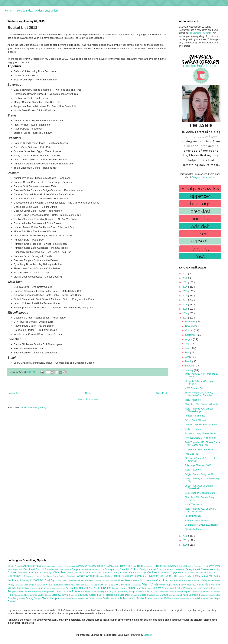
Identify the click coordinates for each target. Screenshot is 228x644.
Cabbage (110, 569)
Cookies (153, 572)
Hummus (38, 585)
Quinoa (152, 592)
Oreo (123, 588)
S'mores (34, 595)
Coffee (87, 573)
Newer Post (14, 393)
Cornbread (193, 573)
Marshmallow (180, 585)
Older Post (161, 393)
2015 (185, 309)
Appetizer (30, 566)
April (188, 357)
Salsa (55, 595)
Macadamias (136, 585)
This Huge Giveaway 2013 (198, 465)
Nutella (75, 588)
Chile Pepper (35, 573)
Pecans (207, 588)
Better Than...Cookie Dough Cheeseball (199, 487)
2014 (185, 313)
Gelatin (71, 580)
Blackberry (199, 566)
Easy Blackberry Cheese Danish (201, 433)
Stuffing (23, 598)
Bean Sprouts (150, 566)
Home (8, 11)
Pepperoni (216, 588)
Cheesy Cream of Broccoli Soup (201, 425)
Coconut (78, 573)
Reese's (197, 592)
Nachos (59, 588)
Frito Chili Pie (191, 454)
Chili (45, 573)
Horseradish (20, 585)
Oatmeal (84, 588)
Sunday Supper (34, 598)
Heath (197, 580)
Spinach (184, 595)
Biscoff (182, 566)
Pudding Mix (111, 592)
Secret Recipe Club (109, 595)
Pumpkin (133, 592)
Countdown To (17, 576)
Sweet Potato (66, 598)
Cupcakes (139, 576)
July (188, 344)
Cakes (135, 569)
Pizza (55, 592)
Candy (143, 569)
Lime (122, 585)
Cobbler (70, 573)
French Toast (62, 580)
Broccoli (41, 569)
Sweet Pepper (51, 598)
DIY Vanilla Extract (194, 529)
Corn (185, 573)
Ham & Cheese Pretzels (197, 521)
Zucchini (12, 601)
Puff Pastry (123, 592)
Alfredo (11, 566)
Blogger (148, 635)
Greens (136, 580)
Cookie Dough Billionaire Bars (200, 493)
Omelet (98, 588)
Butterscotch (98, 569)
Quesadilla (143, 592)
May (188, 352)
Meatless (192, 585)
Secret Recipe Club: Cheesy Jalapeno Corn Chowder (199, 394)
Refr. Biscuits (207, 592)
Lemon (104, 585)
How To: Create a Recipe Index (200, 438)
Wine (200, 598)
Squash (205, 595)
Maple (169, 585)
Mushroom (51, 588)
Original (131, 588)
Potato (76, 591)
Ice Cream (48, 585)
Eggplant (189, 576)
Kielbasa (80, 585)
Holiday (204, 580)
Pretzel (84, 592)
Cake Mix (125, 569)
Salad (41, 595)
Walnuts (176, 598)
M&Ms (128, 585)
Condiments (127, 573)
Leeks (97, 585)
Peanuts (188, 588)
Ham (171, 580)
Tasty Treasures (193, 400)
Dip (162, 576)
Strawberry (13, 598)
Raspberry (188, 592)
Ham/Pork (179, 580)
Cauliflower (180, 569)
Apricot (56, 566)
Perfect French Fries (195, 416)
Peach (165, 588)
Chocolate (60, 572)
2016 (185, 305)
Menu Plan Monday (209, 585)
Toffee (74, 598)
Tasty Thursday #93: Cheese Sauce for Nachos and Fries (203, 444)
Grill (142, 580)
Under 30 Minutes (138, 598)
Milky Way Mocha (194, 504)
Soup (165, 595)
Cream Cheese (87, 576)
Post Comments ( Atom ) (34, 408)
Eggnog (181, 576)
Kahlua (67, 585)
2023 (185, 274)
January (190, 370)
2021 (185, 282)
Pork (69, 592)
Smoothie (135, 595)
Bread (217, 566)
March (189, 361)
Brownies (50, 569)
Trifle (112, 598)
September (191, 335)
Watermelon (185, 598)
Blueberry (209, 566)
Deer (147, 576)
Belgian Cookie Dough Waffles (200, 474)
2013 (185, 318)
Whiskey (193, 598)
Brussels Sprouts (64, 569)
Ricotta (17, 595)
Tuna (117, 598)
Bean (141, 566)
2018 (185, 296)
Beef (159, 566)
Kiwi (87, 585)
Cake (117, 570)
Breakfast (30, 569)
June (188, 348)
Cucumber (128, 576)
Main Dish (150, 584)
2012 (185, 536)
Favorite (37, 580)
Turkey (124, 598)
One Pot (107, 588)
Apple (39, 566)
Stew (218, 595)
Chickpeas (23, 573)
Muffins (43, 588)
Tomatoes (99, 598)
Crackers (39, 576)
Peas (200, 588)
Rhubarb (217, 592)
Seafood (94, 595)
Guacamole (151, 580)
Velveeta (154, 598)
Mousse (35, 588)
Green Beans (125, 580)
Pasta (158, 588)
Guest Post (162, 580)
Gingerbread (80, 580)
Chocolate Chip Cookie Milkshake (202, 404)
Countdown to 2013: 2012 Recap (201, 525)
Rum (27, 595)
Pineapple (47, 592)
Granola (114, 580)
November (191, 326)
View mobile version (88, 399)
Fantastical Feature (211, 576)
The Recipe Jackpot (200, 33)
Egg (175, 576)
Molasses (27, 588)
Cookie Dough (140, 573)
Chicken (13, 572)
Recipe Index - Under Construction (37, 11)
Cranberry (48, 576)
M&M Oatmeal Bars (195, 388)
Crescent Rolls (103, 576)
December (191, 322)
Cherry (217, 569)
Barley (117, 566)
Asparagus (82, 566)
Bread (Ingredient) (15, 570)
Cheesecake (208, 569)
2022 (185, 278)
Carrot (161, 569)
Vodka (161, 598)
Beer (165, 566)
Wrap (206, 598)
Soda (159, 595)
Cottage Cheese (214, 573)
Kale (73, 585)
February (190, 366)
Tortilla (107, 598)
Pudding (101, 592)
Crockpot (117, 576)
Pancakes (141, 588)
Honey (11, 585)
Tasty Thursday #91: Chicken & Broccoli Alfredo (200, 510)
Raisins (165, 592)
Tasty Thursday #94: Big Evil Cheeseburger (199, 410)
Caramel (152, 569)
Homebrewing (214, 580)
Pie (33, 592)
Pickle (28, 592)
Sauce (74, 595)
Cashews (170, 569)
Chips (50, 573)
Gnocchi (91, 580)
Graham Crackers (102, 580)
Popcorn (62, 592)
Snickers (151, 595)
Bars (123, 566)
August (189, 339)
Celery (189, 569)
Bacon (102, 566)
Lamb (91, 585)
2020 (185, 287)
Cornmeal (202, 573)
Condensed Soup (111, 573)
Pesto (22, 592)
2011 (185, 540)
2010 (185, 545)
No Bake (67, 588)
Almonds (19, 566)
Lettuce (114, 585)
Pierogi (39, 592)
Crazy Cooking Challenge (65, 576)
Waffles (168, 598)
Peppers (13, 591)
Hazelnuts (189, 580)
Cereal (197, 569)
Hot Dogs (30, 585)
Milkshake (12, 588)
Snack (144, 595)
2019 (185, 291)
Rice (11, 595)
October (190, 330)
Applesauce (47, 566)
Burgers (76, 569)
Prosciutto (92, 592)
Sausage (83, 595)
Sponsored (195, 595)
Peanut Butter (176, 588)
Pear (195, 588)
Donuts (168, 576)
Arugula (72, 566)
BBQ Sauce (131, 566)
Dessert (154, 576)
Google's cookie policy (203, 177)
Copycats (176, 572)
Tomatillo (81, 598)
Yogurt (217, 598)
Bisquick (190, 566)
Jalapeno (59, 585)
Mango (163, 585)
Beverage (173, 566)
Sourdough (174, 595)
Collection (96, 573)
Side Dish (125, 595)
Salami (48, 595)
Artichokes (64, 566)
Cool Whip (164, 573)
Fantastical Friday (19, 580)
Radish (159, 592)
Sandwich (64, 595)
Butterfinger (87, 569)
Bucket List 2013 (193, 516)
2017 (185, 300)
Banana (110, 566)
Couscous (30, 576)
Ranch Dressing (176, 592)
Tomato (90, 598)
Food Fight (50, 580)
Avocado (93, 566)
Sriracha (212, 595)
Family (197, 576)
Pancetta (150, 588)
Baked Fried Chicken (195, 420)
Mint (20, 588)
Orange (116, 588)
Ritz (22, 595)
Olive (91, 588)
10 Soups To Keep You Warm (199, 450)
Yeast (211, 598)
